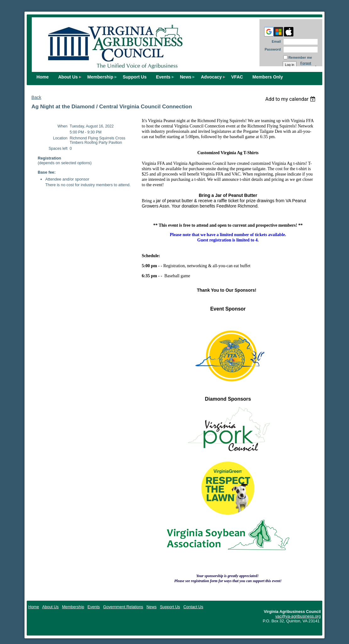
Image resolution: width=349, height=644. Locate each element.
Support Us (135, 77)
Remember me (300, 57)
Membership (100, 77)
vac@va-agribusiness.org (298, 616)
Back (36, 97)
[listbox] (291, 99)
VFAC (237, 77)
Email (275, 41)
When (63, 126)
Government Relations (123, 607)
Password (272, 49)
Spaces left (58, 149)
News (186, 77)
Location (60, 138)
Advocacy (211, 77)
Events (163, 77)
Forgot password (308, 65)
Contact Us (193, 607)
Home (43, 77)
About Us (68, 77)
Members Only (268, 77)
